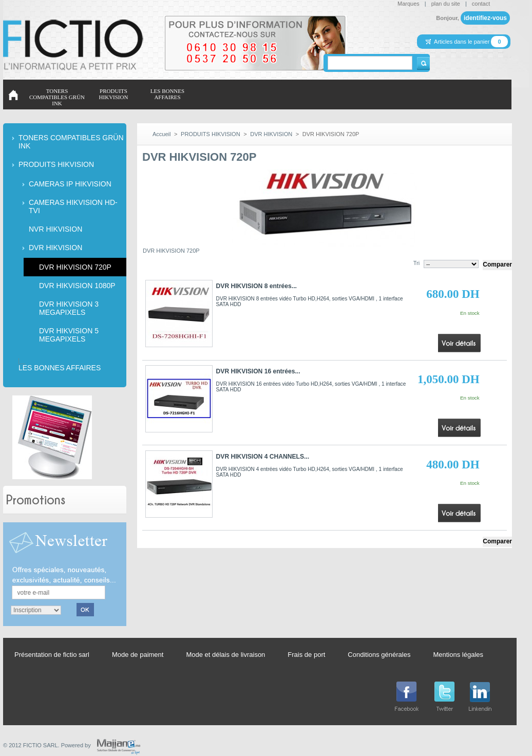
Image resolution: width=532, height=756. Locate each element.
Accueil (161, 134)
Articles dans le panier (462, 42)
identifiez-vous (485, 18)
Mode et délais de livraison (225, 655)
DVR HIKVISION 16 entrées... (258, 371)
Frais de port (306, 655)
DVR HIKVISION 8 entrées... (256, 286)
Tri (416, 263)
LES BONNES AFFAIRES (60, 368)
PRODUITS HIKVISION (56, 164)
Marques (408, 4)
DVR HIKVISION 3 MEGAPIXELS (69, 308)
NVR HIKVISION (55, 229)
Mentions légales (458, 655)
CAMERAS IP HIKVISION (70, 184)
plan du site (446, 4)
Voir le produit (459, 338)
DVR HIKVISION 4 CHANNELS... (263, 457)
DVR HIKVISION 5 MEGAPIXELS (69, 335)
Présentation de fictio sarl (52, 655)
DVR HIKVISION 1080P (77, 286)
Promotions (36, 499)
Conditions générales (379, 655)
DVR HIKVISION (55, 248)
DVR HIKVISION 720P (75, 267)
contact (481, 4)
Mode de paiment (138, 655)
